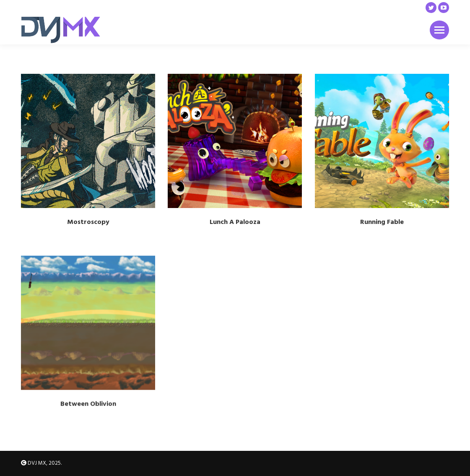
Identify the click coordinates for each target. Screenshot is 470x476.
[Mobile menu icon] (439, 30)
